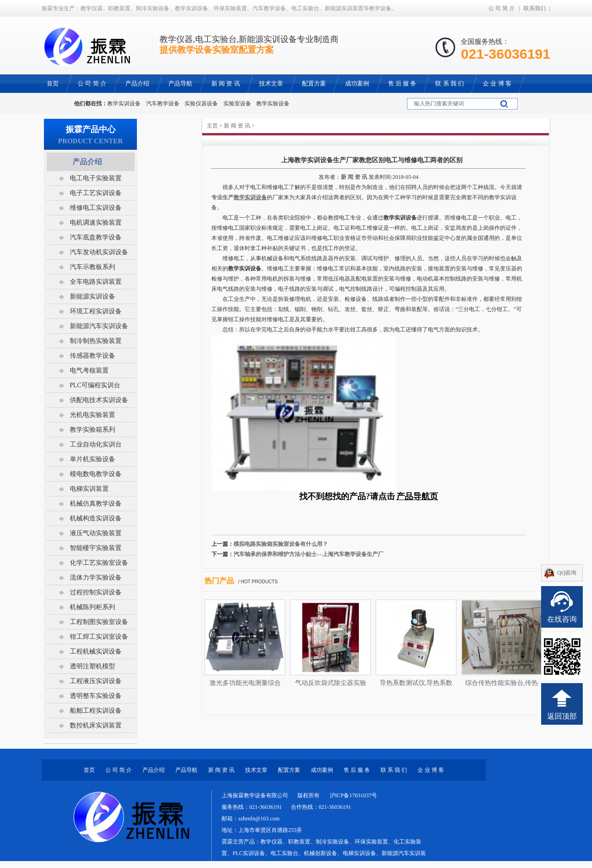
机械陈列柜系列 (92, 607)
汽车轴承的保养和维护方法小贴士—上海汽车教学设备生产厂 (308, 554)
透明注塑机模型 (92, 666)
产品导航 (186, 770)
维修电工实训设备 (96, 208)
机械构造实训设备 (96, 518)
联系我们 (535, 8)
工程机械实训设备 (96, 651)
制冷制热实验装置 (96, 341)
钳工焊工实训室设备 (99, 637)
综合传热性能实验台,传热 (502, 683)
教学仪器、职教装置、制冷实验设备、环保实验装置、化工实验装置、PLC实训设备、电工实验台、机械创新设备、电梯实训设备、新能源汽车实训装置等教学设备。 (324, 853)
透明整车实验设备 (96, 696)
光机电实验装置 (92, 415)
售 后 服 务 (357, 770)
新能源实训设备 (92, 296)
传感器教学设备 (92, 356)
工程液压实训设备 (96, 681)
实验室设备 (237, 104)
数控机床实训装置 (96, 725)
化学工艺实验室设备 (99, 563)
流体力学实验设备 (96, 578)
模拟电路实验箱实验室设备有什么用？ (281, 544)
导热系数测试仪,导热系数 (416, 683)
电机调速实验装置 (96, 223)
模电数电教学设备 (96, 474)
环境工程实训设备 (96, 311)
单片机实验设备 (92, 459)
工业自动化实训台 (96, 444)
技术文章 (256, 770)
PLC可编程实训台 (95, 385)
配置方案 (289, 770)
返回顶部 (562, 716)
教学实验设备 (273, 104)
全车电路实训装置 (96, 282)
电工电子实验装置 (96, 178)
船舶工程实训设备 (96, 711)
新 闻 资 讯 (237, 126)
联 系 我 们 (394, 770)
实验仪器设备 (201, 104)
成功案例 (322, 770)
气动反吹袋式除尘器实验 (331, 683)
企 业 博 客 (431, 770)
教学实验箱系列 (92, 430)
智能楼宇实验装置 (96, 548)
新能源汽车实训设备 (99, 326)
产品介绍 (87, 162)
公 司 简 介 (502, 8)
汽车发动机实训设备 (99, 252)
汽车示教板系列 (92, 267)
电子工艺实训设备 (96, 193)
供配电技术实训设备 (99, 400)
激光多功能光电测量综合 (245, 683)
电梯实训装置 (89, 489)
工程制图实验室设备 (99, 622)
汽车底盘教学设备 (96, 237)
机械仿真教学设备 (96, 504)
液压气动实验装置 (96, 533)
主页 (212, 126)
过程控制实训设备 (96, 592)
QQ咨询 (567, 573)
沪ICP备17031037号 (354, 795)
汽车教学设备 (163, 104)
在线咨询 (562, 619)
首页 (89, 770)
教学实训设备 (124, 104)
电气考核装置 (89, 370)
